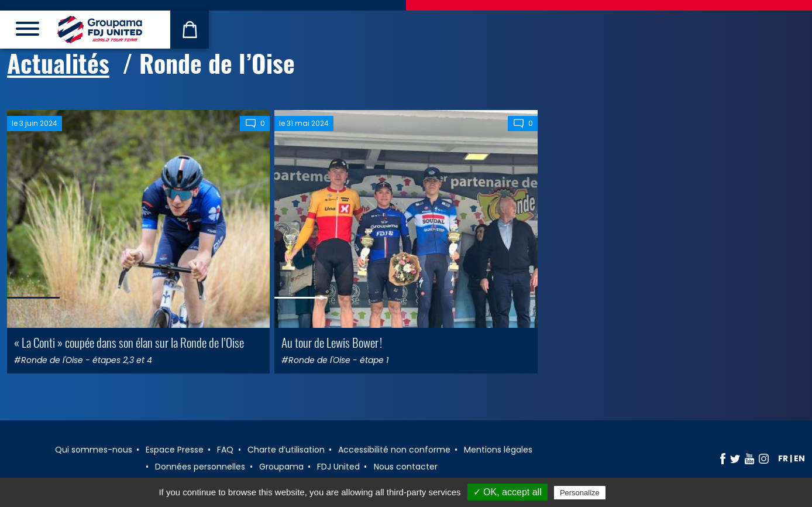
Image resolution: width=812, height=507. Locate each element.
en (799, 458)
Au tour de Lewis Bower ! (332, 342)
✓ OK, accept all (508, 492)
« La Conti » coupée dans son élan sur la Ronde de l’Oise (129, 342)
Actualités (58, 63)
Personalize (580, 493)
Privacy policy (636, 492)
